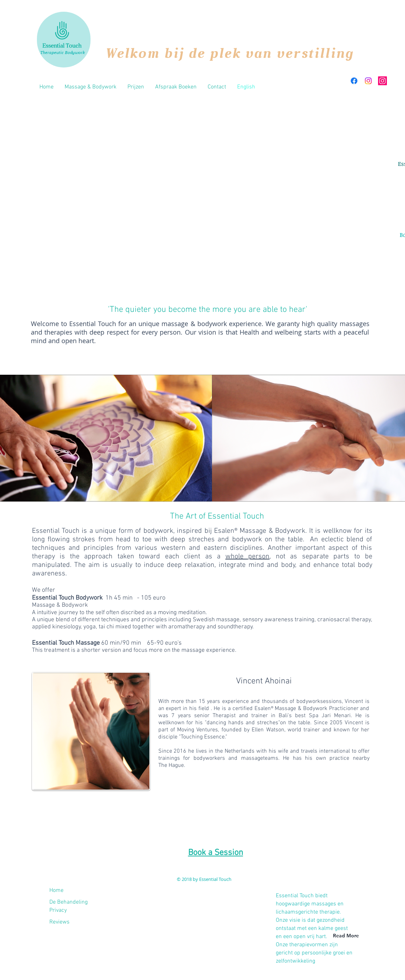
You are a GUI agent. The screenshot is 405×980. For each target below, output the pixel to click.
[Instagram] (368, 81)
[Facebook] (354, 81)
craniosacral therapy (344, 620)
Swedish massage (216, 620)
